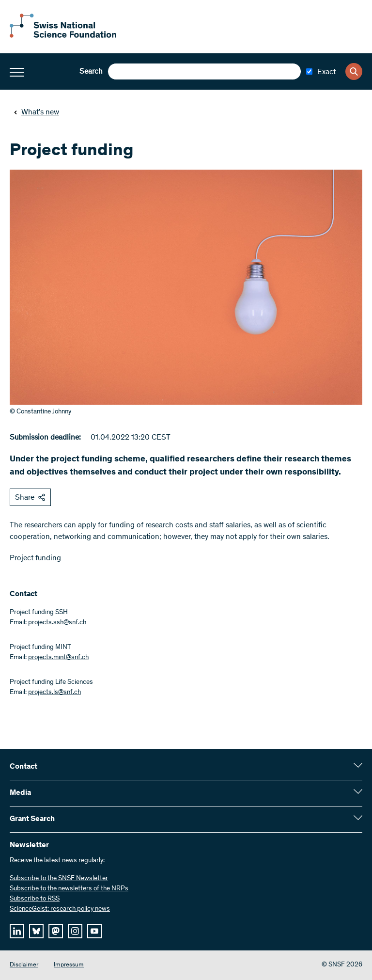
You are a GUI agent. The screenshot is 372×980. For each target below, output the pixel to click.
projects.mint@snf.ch (58, 658)
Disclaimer (24, 965)
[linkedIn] (17, 931)
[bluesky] (36, 931)
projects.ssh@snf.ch (57, 623)
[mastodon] (56, 931)
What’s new (36, 112)
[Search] (354, 71)
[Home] (63, 36)
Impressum (69, 965)
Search (91, 72)
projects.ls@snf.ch (54, 693)
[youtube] (94, 931)
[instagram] (75, 931)
